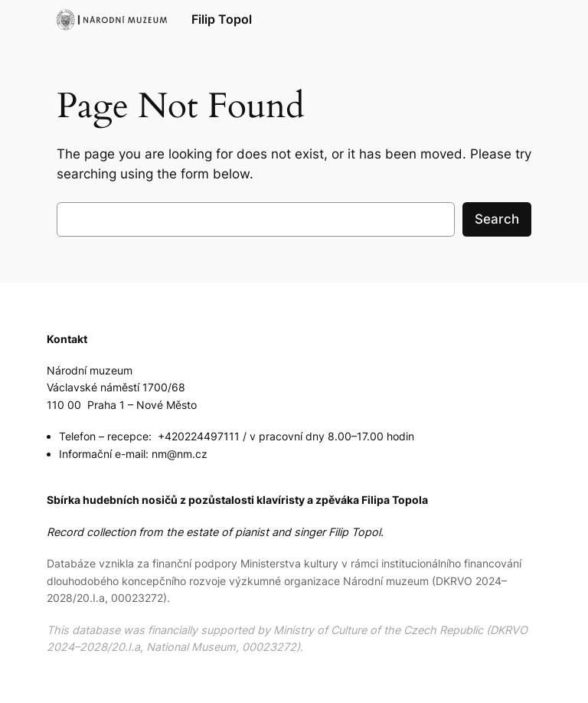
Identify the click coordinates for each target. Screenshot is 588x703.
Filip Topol (222, 19)
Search (497, 219)
